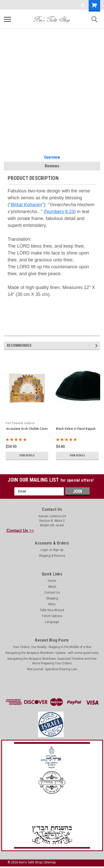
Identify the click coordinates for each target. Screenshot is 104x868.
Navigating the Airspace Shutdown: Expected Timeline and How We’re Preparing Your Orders (52, 661)
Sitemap (50, 862)
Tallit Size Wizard (52, 610)
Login (44, 550)
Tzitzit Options (52, 616)
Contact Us (52, 593)
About (52, 587)
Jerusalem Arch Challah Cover (27, 429)
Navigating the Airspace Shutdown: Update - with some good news (52, 653)
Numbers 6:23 (60, 212)
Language (52, 622)
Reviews (52, 166)
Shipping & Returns (52, 556)
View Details (27, 455)
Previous (90, 346)
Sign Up (58, 550)
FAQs (52, 604)
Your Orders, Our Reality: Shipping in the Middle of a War (52, 647)
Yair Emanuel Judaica (20, 423)
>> (20, 531)
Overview (52, 157)
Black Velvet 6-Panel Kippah (76, 429)
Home (52, 581)
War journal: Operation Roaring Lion (52, 669)
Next (97, 346)
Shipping (52, 598)
